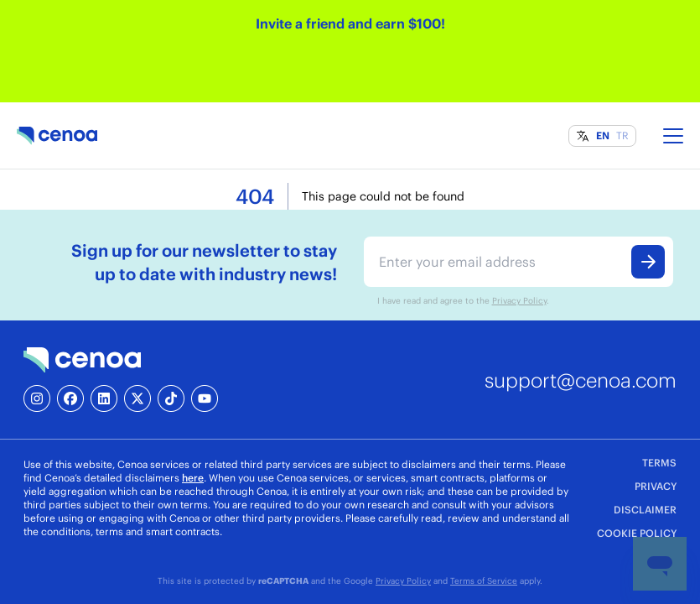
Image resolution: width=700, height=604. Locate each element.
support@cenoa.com (581, 380)
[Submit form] (648, 262)
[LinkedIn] (104, 398)
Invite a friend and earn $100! (350, 23)
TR (622, 135)
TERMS (659, 463)
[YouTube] (205, 398)
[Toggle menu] (673, 136)
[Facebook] (70, 398)
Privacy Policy (519, 300)
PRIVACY (656, 486)
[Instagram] (37, 398)
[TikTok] (171, 398)
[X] (137, 398)
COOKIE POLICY (637, 533)
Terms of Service (484, 581)
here (193, 478)
